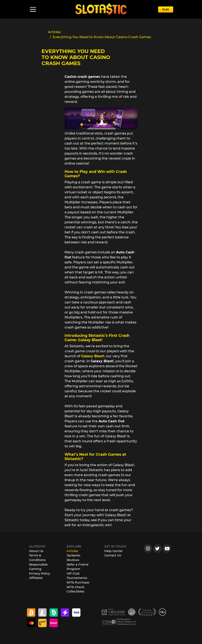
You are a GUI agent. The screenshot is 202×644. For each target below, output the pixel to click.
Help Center (114, 551)
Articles (72, 551)
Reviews (73, 560)
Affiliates (36, 578)
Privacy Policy (39, 574)
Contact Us (113, 555)
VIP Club (73, 574)
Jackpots (73, 555)
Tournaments (77, 578)
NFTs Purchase (78, 582)
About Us (36, 551)
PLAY (166, 9)
